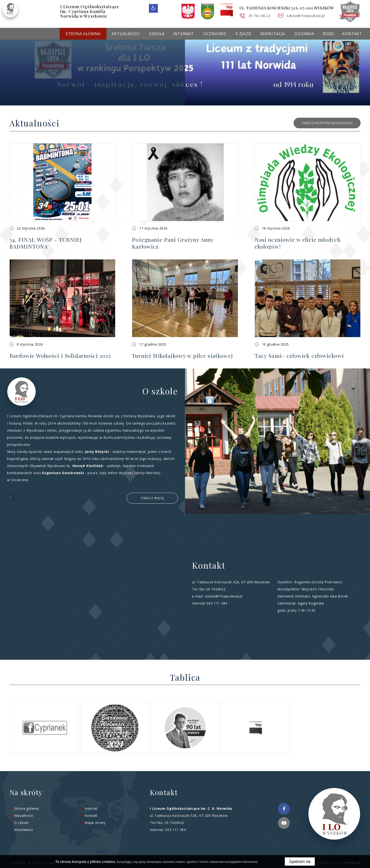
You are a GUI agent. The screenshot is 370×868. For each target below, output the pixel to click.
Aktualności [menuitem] (126, 34)
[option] (185, 70)
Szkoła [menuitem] (157, 34)
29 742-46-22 (261, 16)
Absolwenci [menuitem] (24, 829)
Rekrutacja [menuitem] (273, 34)
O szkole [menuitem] (21, 822)
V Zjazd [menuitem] (243, 34)
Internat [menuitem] (184, 34)
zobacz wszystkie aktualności (327, 123)
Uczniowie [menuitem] (215, 34)
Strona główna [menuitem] (83, 34)
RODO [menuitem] (328, 34)
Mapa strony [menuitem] (95, 822)
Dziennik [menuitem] (304, 34)
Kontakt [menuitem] (352, 34)
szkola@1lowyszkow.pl (309, 16)
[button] (62, 196)
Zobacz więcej (152, 498)
